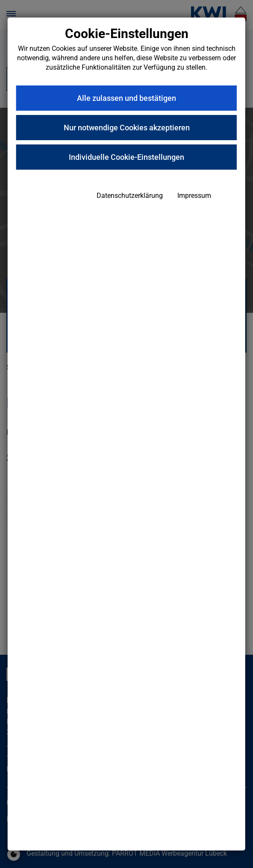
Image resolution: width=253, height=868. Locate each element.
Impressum (194, 196)
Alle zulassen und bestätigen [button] (126, 98)
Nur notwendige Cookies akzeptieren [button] (127, 128)
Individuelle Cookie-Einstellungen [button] (126, 157)
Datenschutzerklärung (130, 196)
